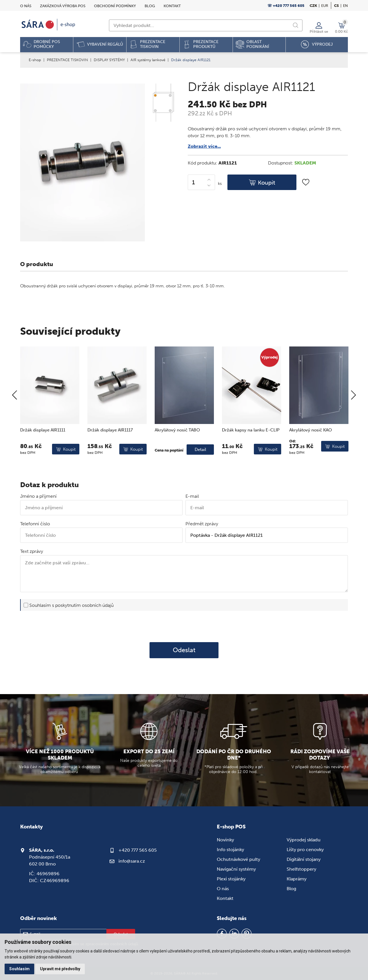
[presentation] (184, 626)
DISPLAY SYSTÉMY (109, 60)
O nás (26, 6)
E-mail (192, 496)
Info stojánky (230, 850)
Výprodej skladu (304, 840)
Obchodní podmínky (115, 6)
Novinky (225, 840)
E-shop (35, 60)
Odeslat (184, 650)
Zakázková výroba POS (63, 6)
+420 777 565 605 (138, 850)
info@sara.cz (132, 861)
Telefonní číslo (35, 524)
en (345, 6)
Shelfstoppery (301, 869)
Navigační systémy (236, 869)
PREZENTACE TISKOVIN (67, 60)
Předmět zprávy (202, 524)
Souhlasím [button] (19, 969)
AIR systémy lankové (148, 60)
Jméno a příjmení (38, 496)
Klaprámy (297, 879)
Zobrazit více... (204, 146)
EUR (325, 6)
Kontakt (172, 6)
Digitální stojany (304, 859)
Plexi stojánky (231, 879)
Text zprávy (32, 551)
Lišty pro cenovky (305, 850)
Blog (150, 6)
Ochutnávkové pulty (238, 859)
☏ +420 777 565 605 (286, 6)
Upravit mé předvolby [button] (60, 969)
